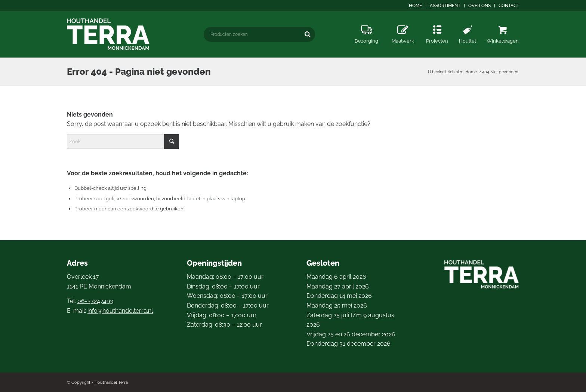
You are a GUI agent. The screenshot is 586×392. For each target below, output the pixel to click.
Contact (509, 6)
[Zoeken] (308, 34)
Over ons (479, 6)
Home (415, 6)
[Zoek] (123, 141)
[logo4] (108, 34)
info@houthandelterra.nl (120, 311)
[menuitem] (416, 6)
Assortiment (445, 6)
